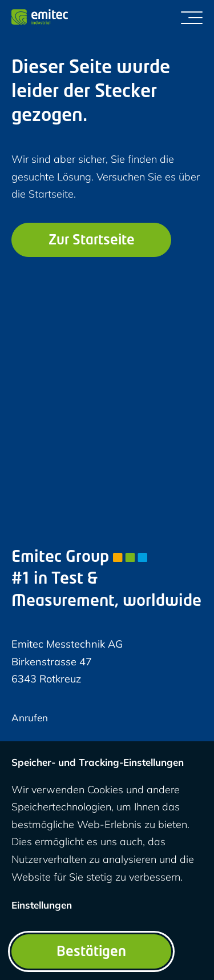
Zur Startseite (92, 241)
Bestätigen (91, 953)
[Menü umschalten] (192, 17)
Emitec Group (79, 558)
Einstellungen (42, 905)
